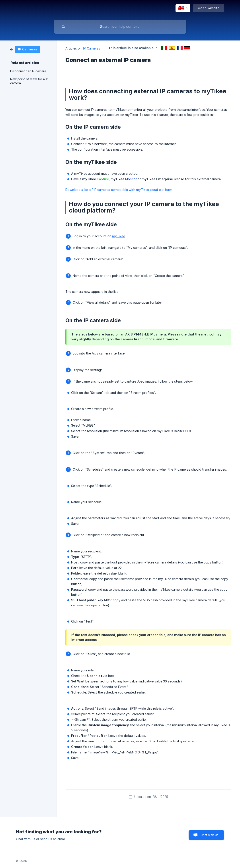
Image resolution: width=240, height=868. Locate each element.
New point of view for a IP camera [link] (29, 81)
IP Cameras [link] (92, 48)
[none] (183, 8)
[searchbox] (120, 27)
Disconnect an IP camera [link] (28, 71)
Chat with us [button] (210, 835)
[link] (25, 49)
